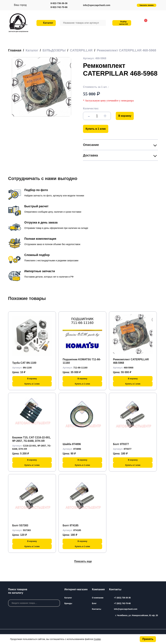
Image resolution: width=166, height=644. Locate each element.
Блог (94, 603)
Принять (148, 639)
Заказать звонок (147, 5)
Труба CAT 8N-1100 (24, 363)
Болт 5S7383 (20, 525)
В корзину (125, 116)
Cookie (97, 639)
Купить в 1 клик (96, 129)
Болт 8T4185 (71, 525)
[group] (41, 87)
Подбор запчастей (121, 23)
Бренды (68, 603)
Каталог (68, 598)
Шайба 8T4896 (72, 444)
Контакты (97, 609)
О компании (98, 598)
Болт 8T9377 (121, 444)
